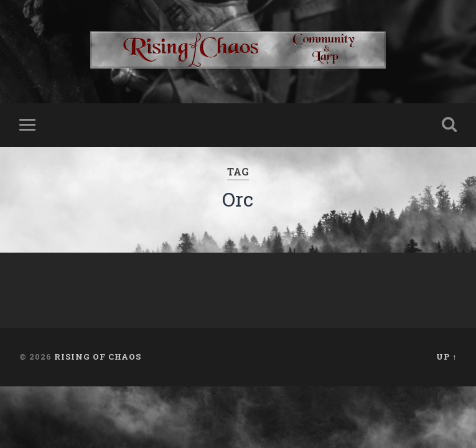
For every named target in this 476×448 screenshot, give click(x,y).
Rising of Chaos (98, 357)
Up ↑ (446, 357)
